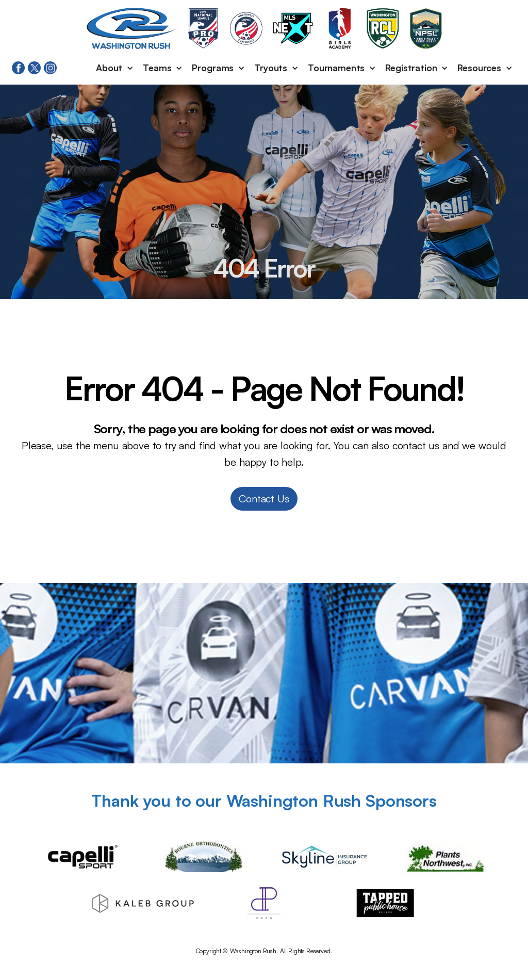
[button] (115, 68)
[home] (132, 28)
